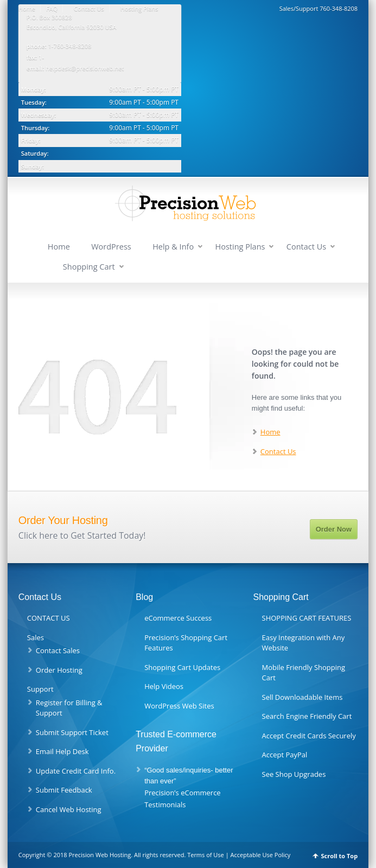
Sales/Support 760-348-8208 (318, 8)
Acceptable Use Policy (261, 855)
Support (40, 689)
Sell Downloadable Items (302, 697)
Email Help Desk (62, 751)
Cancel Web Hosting (69, 809)
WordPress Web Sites (179, 706)
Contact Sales (58, 650)
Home (27, 8)
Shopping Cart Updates (182, 667)
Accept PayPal (285, 755)
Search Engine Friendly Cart (307, 716)
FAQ (52, 8)
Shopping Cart (89, 267)
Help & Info (173, 247)
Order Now (334, 529)
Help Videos (164, 686)
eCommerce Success (178, 618)
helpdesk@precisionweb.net (85, 68)
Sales (36, 637)
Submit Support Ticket (72, 732)
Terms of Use (206, 855)
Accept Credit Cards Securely (309, 736)
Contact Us (89, 8)
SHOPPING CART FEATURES (307, 618)
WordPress (111, 247)
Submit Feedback (64, 790)
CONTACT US (49, 618)
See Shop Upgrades (294, 774)
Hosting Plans (139, 8)
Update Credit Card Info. (76, 771)
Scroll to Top (339, 856)
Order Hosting (59, 670)
